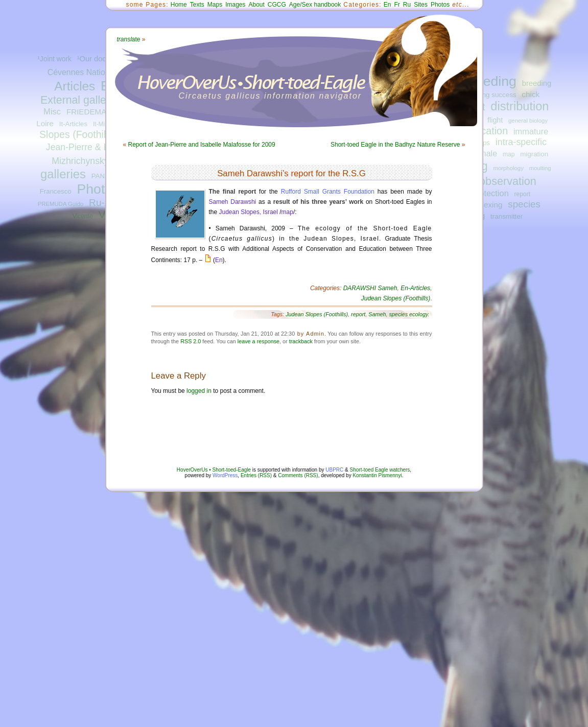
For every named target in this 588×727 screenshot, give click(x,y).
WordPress (225, 475)
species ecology (408, 314)
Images (235, 5)
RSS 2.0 (191, 341)
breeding (490, 81)
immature (531, 131)
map (509, 154)
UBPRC (334, 470)
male (488, 153)
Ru (407, 5)
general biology (528, 121)
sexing (491, 205)
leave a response (258, 341)
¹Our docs (93, 59)
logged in (199, 391)
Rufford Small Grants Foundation (328, 192)
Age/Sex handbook (315, 5)
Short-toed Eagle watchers (380, 470)
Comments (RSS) (298, 475)
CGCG (277, 5)
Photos (98, 189)
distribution (520, 106)
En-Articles (415, 288)
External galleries (82, 100)
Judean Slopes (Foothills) (396, 298)
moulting (540, 168)
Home (179, 5)
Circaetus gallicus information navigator (271, 96)
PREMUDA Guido (61, 204)
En (387, 5)
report (523, 194)
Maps (215, 5)
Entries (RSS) (256, 475)
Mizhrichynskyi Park (92, 161)
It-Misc (102, 124)
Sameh (377, 314)
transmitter (507, 216)
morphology (508, 168)
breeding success (490, 95)
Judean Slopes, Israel (249, 212)
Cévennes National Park (91, 72)
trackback (301, 341)
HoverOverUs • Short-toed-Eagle (214, 470)
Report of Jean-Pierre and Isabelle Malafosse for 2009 (202, 145)
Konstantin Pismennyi (377, 475)
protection (490, 193)
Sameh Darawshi (233, 202)
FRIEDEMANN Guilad (104, 112)
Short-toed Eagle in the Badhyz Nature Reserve (395, 145)
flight (495, 120)
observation (508, 181)
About (256, 5)
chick (531, 94)
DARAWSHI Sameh (370, 288)
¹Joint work (54, 59)
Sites (421, 5)
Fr (397, 5)
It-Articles (73, 124)
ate (129, 39)
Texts (197, 5)
